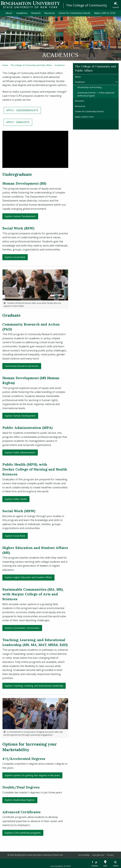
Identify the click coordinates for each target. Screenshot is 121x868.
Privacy (110, 855)
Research (36, 13)
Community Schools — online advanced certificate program (96, 94)
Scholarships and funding (89, 87)
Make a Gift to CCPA (105, 13)
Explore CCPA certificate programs (23, 833)
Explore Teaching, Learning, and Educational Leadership (34, 686)
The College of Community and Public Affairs (31, 65)
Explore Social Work (15, 257)
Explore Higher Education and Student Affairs (28, 577)
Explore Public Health (16, 499)
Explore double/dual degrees (20, 800)
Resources (50, 13)
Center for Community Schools (75, 13)
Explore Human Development (20, 216)
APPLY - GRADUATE (18, 122)
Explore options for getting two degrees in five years (32, 775)
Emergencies (98, 855)
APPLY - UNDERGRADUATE (22, 110)
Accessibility (84, 855)
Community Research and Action (22, 366)
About (9, 13)
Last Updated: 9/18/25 (60, 866)
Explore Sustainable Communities (22, 628)
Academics (22, 13)
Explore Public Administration (20, 452)
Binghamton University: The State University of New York (30, 5)
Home (5, 65)
